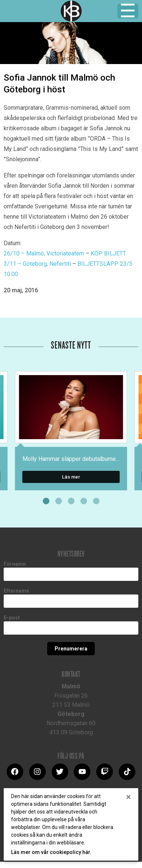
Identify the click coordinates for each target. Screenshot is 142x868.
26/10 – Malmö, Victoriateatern (44, 253)
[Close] (129, 797)
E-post (12, 618)
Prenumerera (71, 649)
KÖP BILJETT (108, 253)
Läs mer (71, 477)
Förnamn (15, 564)
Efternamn (16, 591)
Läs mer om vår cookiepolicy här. (51, 852)
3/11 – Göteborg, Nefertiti (37, 264)
